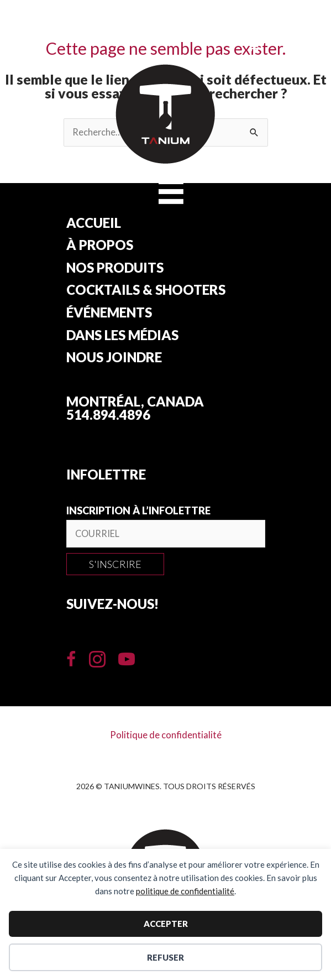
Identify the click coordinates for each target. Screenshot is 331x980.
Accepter (166, 924)
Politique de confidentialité (166, 735)
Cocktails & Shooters (146, 290)
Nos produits (115, 268)
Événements (109, 313)
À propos (100, 246)
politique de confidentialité (185, 891)
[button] (115, 564)
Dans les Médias (122, 336)
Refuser (165, 957)
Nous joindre (114, 358)
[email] (166, 534)
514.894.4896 (108, 415)
